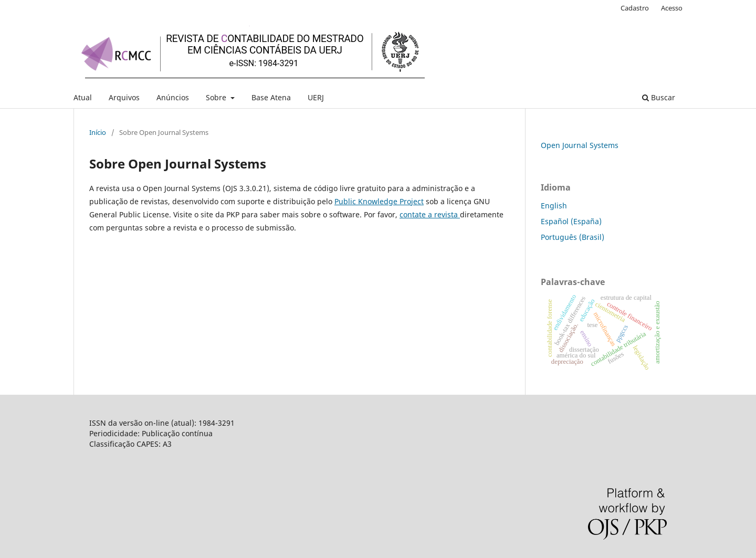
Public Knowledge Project (379, 201)
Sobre (217, 97)
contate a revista (430, 214)
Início (98, 132)
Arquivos (124, 97)
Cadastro (635, 8)
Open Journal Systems (580, 145)
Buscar (659, 97)
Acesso (672, 8)
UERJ (316, 97)
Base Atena (271, 97)
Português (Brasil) (573, 237)
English (554, 206)
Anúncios (173, 97)
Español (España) (571, 221)
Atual (83, 97)
